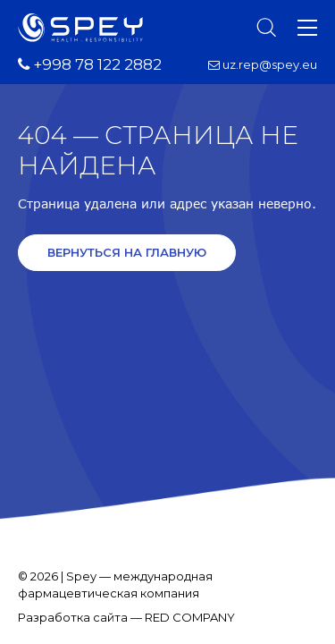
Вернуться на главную (127, 252)
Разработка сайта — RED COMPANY (126, 617)
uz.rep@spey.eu (263, 64)
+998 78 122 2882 (90, 64)
